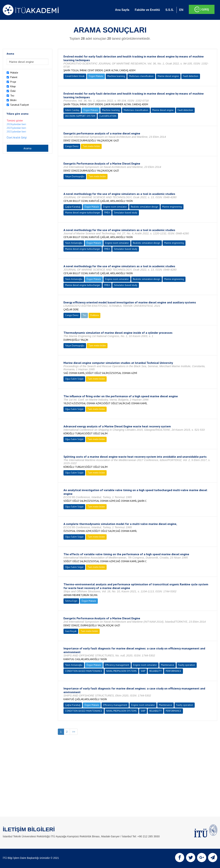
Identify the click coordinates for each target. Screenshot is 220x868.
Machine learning (116, 76)
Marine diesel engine (168, 76)
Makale (14, 73)
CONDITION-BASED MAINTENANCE (84, 671)
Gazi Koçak (71, 631)
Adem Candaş (72, 110)
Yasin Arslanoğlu (74, 243)
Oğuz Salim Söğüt (74, 379)
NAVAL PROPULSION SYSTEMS (121, 671)
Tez (12, 96)
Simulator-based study (126, 213)
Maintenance (168, 665)
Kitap (13, 86)
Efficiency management (117, 665)
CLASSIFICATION (108, 116)
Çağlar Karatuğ (73, 207)
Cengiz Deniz (72, 146)
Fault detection (191, 76)
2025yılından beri (16, 128)
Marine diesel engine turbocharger (83, 213)
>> (74, 732)
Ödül (13, 91)
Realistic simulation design (144, 207)
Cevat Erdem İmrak (75, 76)
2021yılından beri (16, 132)
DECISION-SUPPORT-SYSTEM (80, 116)
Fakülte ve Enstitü (147, 10)
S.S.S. (169, 10)
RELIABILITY (156, 671)
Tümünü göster (15, 120)
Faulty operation (187, 665)
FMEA (107, 213)
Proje (13, 82)
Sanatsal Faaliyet (20, 105)
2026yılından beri (16, 124)
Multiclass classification (141, 76)
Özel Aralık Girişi (17, 137)
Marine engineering (172, 207)
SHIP (143, 671)
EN (181, 10)
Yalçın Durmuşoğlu (75, 176)
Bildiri (13, 100)
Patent (14, 77)
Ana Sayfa (122, 10)
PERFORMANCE (173, 671)
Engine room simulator (115, 207)
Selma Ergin (71, 601)
